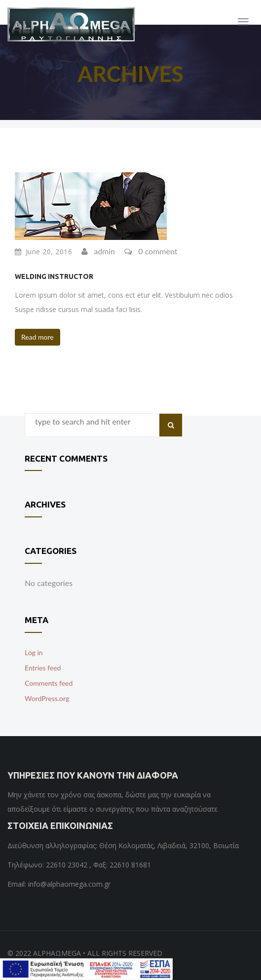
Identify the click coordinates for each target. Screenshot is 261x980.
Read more (37, 337)
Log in (34, 652)
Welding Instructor (54, 276)
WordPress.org (47, 698)
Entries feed (43, 668)
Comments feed (49, 683)
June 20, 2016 (43, 252)
